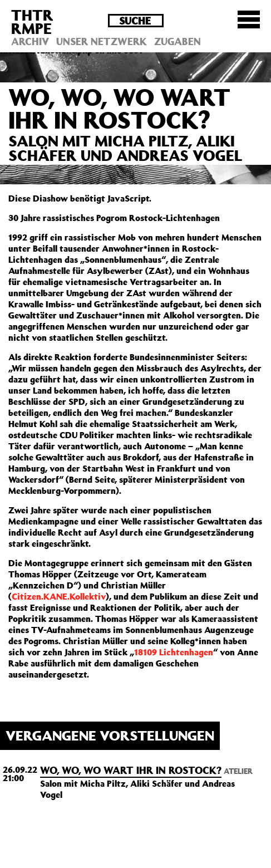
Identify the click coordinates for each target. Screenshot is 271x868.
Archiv (30, 41)
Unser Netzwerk (102, 41)
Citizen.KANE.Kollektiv (59, 596)
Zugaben (178, 41)
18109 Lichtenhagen (174, 652)
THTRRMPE (32, 21)
